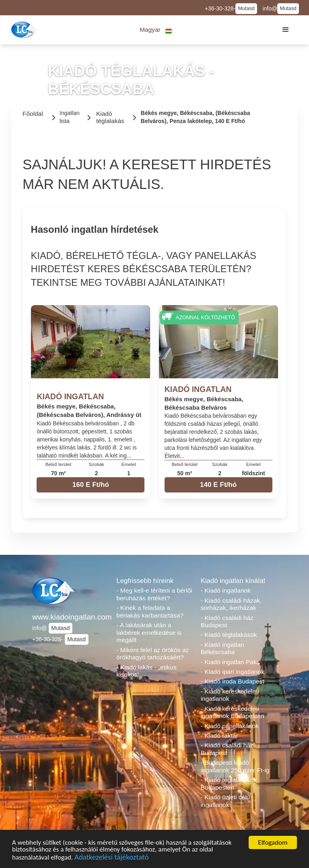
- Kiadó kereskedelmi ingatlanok (230, 695)
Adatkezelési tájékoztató (111, 860)
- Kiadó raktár (219, 736)
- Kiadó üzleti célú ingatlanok (226, 801)
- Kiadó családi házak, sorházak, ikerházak (231, 604)
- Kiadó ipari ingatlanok (233, 672)
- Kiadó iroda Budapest (233, 681)
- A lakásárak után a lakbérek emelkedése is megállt (149, 632)
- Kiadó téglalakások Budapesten (229, 784)
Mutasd (246, 8)
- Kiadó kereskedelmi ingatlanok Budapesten (233, 712)
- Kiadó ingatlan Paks (230, 662)
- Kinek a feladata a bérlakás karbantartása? (150, 611)
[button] (156, 30)
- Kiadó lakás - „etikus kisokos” (146, 671)
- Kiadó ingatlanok (226, 590)
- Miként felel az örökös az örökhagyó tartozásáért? (152, 654)
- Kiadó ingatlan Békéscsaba (222, 648)
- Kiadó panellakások (230, 726)
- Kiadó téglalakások (229, 635)
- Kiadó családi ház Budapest (227, 622)
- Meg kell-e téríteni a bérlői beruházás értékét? (154, 594)
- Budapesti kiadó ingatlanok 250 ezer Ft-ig (235, 766)
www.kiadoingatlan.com (70, 617)
